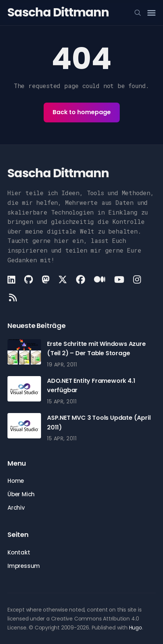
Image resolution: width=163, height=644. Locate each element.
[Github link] (29, 279)
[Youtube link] (119, 279)
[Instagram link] (137, 279)
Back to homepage (82, 112)
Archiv (16, 508)
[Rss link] (13, 297)
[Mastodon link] (46, 279)
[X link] (63, 279)
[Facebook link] (81, 279)
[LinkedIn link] (12, 279)
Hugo (136, 628)
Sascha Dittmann (58, 12)
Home (16, 481)
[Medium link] (100, 279)
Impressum (24, 566)
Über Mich (21, 494)
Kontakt (19, 552)
